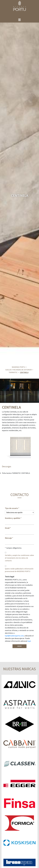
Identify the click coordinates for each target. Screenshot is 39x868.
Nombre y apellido (13, 518)
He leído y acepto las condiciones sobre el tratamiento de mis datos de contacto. (19, 558)
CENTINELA (24, 372)
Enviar (19, 646)
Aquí (29, 641)
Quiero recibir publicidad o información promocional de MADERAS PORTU (19, 570)
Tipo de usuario (11, 508)
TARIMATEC (13, 372)
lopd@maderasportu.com (14, 636)
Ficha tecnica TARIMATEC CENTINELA (16, 473)
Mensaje (8, 538)
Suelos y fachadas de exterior (19, 370)
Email (7, 528)
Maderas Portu (19, 367)
